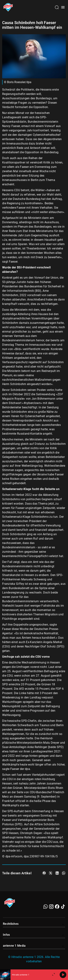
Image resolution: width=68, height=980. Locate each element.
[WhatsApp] (46, 907)
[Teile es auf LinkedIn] (57, 873)
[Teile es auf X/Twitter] (51, 873)
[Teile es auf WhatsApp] (64, 873)
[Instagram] (51, 907)
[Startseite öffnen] (8, 7)
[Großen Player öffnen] (53, 975)
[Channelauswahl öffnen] (57, 7)
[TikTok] (63, 907)
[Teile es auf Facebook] (44, 873)
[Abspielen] (63, 975)
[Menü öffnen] (63, 7)
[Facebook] (57, 907)
